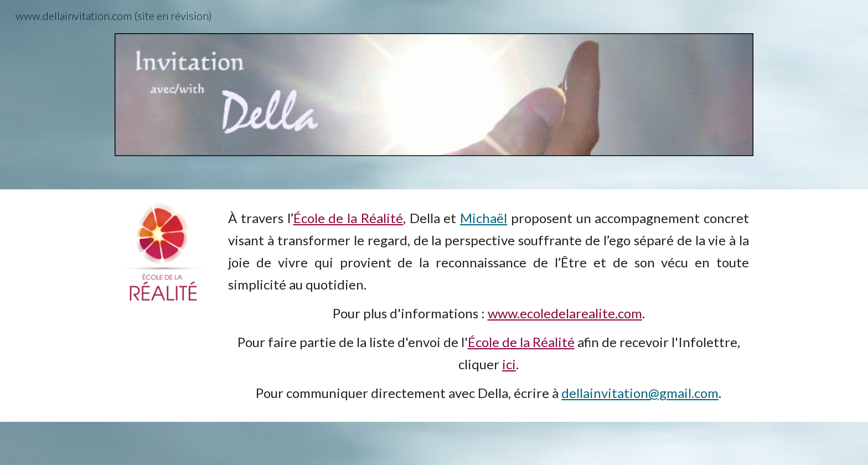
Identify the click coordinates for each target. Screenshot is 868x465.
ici (509, 364)
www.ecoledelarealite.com (565, 313)
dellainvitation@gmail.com (640, 393)
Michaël (484, 218)
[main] (489, 306)
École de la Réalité (348, 218)
